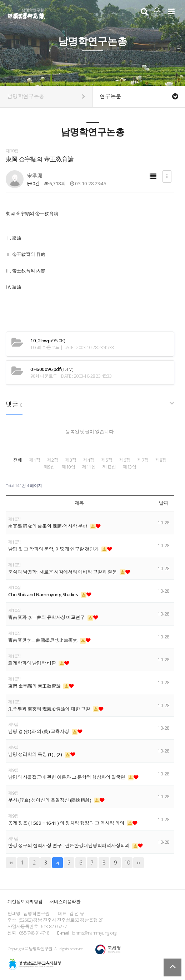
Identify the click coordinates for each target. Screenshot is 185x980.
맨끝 (139, 863)
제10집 (68, 467)
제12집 (109, 467)
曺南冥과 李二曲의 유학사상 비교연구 (47, 617)
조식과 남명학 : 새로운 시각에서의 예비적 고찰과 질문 (63, 572)
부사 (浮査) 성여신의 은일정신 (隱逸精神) (50, 800)
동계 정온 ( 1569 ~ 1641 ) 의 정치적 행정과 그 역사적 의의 (67, 823)
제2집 (53, 460)
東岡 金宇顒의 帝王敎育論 (35, 686)
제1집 (35, 460)
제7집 (143, 460)
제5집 (107, 460)
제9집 (49, 467)
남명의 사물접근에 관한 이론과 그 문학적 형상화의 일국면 (67, 777)
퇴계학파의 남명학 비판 (33, 663)
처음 (11, 863)
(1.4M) (52, 369)
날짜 (164, 503)
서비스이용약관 (65, 902)
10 (127, 863)
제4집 (89, 460)
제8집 (161, 460)
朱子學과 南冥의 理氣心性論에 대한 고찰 (50, 709)
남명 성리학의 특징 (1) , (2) (36, 754)
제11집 (89, 467)
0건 (33, 183)
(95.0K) (47, 340)
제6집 (125, 460)
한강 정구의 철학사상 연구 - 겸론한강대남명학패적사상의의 (69, 846)
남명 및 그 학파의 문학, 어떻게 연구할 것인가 (54, 549)
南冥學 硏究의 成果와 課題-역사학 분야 (48, 526)
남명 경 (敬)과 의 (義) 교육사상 (39, 731)
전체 (18, 460)
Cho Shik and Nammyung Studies (44, 594)
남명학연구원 (27, 13)
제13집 (129, 467)
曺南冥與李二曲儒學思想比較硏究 (43, 640)
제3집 (71, 460)
